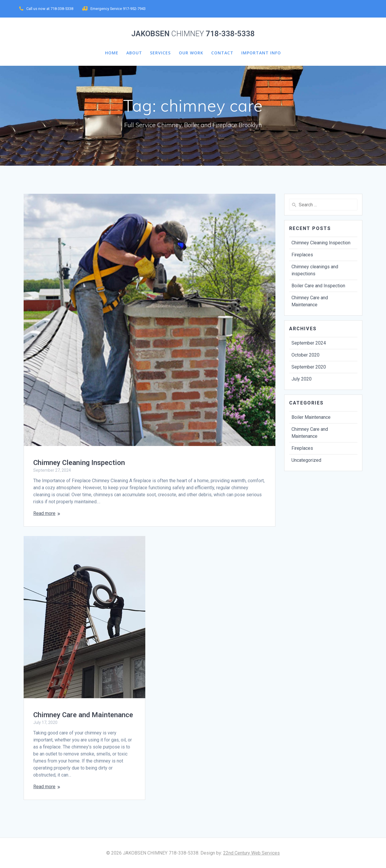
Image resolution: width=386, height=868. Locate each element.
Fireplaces (302, 255)
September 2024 (309, 343)
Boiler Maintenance (311, 417)
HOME (112, 53)
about (134, 53)
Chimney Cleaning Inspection (79, 463)
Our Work (191, 53)
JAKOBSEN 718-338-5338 (193, 34)
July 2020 (302, 379)
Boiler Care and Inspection (318, 286)
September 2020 (309, 367)
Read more (44, 513)
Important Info (261, 53)
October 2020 (305, 355)
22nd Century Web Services (251, 853)
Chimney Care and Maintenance (83, 715)
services (160, 53)
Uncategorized (306, 460)
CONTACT (222, 53)
